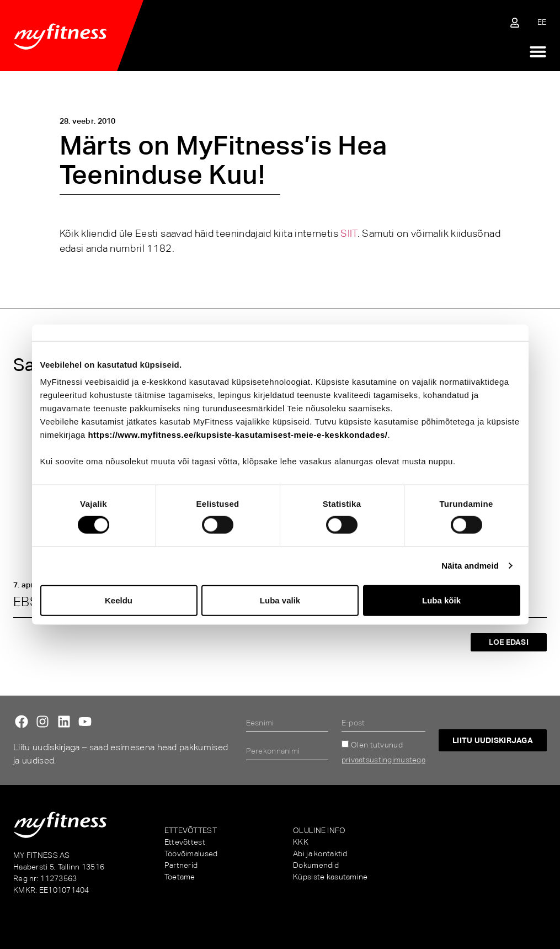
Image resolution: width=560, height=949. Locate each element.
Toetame (180, 877)
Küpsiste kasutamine (330, 877)
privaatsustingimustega (383, 760)
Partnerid (181, 865)
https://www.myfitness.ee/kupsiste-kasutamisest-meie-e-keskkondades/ (238, 435)
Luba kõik (441, 600)
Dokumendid (316, 865)
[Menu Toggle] (538, 51)
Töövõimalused (191, 853)
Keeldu (119, 600)
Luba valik (280, 600)
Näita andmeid (470, 566)
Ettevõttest (185, 842)
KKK (301, 842)
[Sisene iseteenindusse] (515, 23)
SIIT (349, 233)
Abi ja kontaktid (320, 853)
